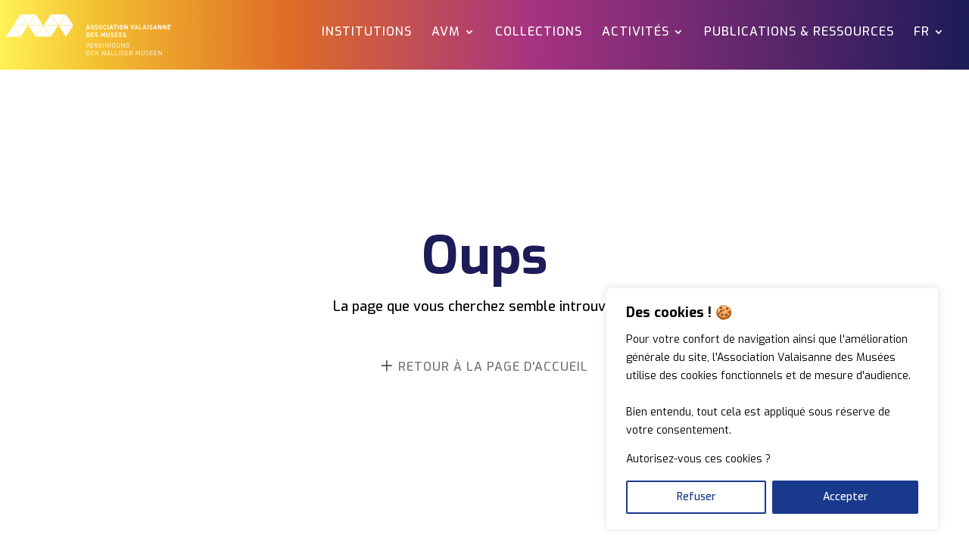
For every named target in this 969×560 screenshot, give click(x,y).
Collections (539, 33)
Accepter (846, 497)
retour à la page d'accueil (493, 367)
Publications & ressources (799, 33)
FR (922, 33)
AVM (446, 33)
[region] (772, 409)
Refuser (696, 497)
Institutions (367, 33)
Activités (636, 33)
